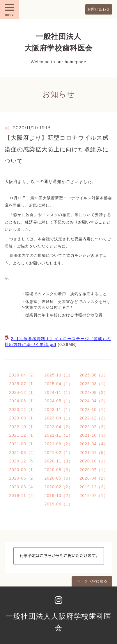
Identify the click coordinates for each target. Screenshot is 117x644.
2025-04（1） (58, 384)
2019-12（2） (94, 487)
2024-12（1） (23, 392)
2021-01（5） (94, 453)
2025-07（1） (23, 384)
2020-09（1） (23, 470)
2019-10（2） (58, 496)
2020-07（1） (94, 470)
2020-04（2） (94, 478)
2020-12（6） (23, 461)
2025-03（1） (94, 384)
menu (10, 9)
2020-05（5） (58, 478)
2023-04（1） (58, 418)
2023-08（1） (23, 418)
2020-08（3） (58, 470)
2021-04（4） (94, 444)
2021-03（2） (23, 453)
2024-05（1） (58, 401)
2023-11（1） (58, 410)
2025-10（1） (58, 375)
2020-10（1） (94, 461)
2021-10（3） (94, 435)
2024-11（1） (58, 392)
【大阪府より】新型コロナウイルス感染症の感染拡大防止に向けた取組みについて (57, 149)
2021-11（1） (58, 435)
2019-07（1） (94, 496)
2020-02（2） (58, 487)
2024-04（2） (94, 401)
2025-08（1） (94, 375)
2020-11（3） (58, 461)
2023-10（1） (94, 410)
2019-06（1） (58, 504)
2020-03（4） (23, 487)
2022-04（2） (58, 427)
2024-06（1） (23, 401)
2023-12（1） (23, 410)
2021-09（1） (23, 444)
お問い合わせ (99, 9)
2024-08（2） (94, 392)
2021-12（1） (23, 435)
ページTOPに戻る (92, 581)
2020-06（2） (23, 478)
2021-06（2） (58, 444)
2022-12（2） (94, 418)
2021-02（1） (58, 453)
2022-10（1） (23, 427)
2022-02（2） (94, 427)
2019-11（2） (23, 496)
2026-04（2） (23, 375)
